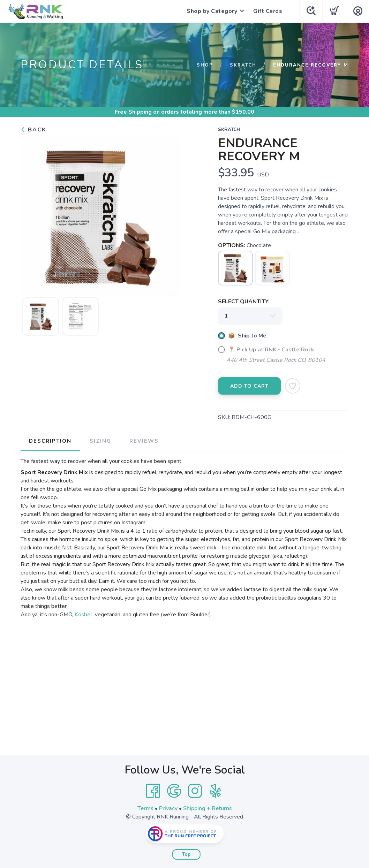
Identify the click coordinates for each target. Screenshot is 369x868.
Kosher (84, 615)
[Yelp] (216, 791)
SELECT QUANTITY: (244, 302)
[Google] (174, 791)
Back (33, 130)
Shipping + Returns (208, 808)
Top (186, 854)
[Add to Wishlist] (293, 386)
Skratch (243, 65)
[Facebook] (153, 791)
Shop (205, 65)
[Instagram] (195, 791)
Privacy (168, 808)
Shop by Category (212, 11)
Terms (145, 808)
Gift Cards (268, 11)
